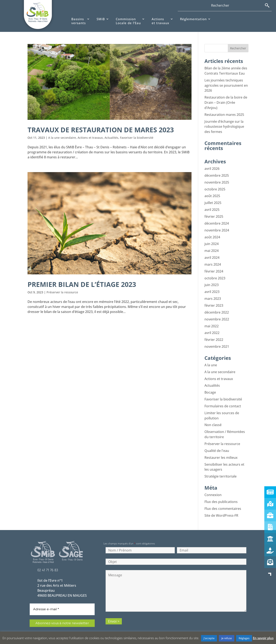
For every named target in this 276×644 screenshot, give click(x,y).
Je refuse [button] (227, 638)
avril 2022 (212, 326)
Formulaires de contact (223, 398)
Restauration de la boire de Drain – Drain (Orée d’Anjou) (226, 101)
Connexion (213, 485)
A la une (211, 358)
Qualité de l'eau (217, 441)
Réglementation (193, 19)
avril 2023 (212, 286)
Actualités (111, 138)
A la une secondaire (62, 138)
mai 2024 (212, 246)
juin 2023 (212, 280)
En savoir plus (263, 638)
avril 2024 (212, 253)
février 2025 (214, 213)
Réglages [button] (244, 638)
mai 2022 (212, 320)
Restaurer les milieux (221, 448)
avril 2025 (212, 206)
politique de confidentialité (56, 626)
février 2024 (214, 266)
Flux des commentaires (223, 498)
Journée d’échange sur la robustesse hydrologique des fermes (224, 125)
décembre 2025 (217, 173)
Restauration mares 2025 (224, 113)
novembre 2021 (217, 340)
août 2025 (212, 193)
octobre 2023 (215, 273)
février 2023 (214, 300)
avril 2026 (212, 166)
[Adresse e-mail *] (62, 599)
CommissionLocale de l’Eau (128, 21)
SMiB (101, 19)
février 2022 (214, 333)
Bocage (210, 385)
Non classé (213, 416)
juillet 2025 (213, 200)
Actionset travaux (160, 21)
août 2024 (212, 233)
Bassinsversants (79, 21)
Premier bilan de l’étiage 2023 (85, 284)
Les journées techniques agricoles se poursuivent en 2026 (226, 85)
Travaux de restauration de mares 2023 (105, 130)
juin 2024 (212, 240)
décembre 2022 (217, 306)
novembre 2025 (217, 180)
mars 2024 (213, 260)
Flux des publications (221, 491)
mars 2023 (213, 293)
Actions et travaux (90, 138)
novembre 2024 (217, 226)
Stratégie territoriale (221, 466)
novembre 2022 (217, 313)
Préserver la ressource (62, 292)
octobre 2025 (215, 186)
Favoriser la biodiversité (137, 138)
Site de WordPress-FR (221, 505)
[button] (270, 574)
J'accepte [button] (209, 638)
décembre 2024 (217, 220)
